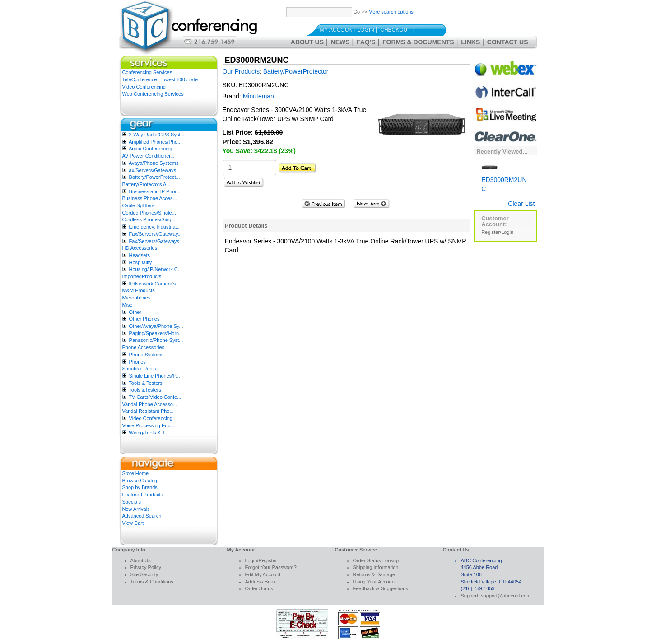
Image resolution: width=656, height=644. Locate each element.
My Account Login (347, 30)
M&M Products (139, 290)
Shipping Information (376, 567)
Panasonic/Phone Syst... (156, 340)
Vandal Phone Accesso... (150, 404)
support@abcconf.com (506, 596)
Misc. (128, 305)
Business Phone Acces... (150, 198)
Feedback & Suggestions (381, 588)
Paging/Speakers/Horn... (156, 333)
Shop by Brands (140, 487)
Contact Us (508, 42)
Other (135, 312)
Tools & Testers (145, 383)
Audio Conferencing (151, 149)
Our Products (241, 71)
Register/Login (497, 232)
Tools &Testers (145, 390)
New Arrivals (136, 509)
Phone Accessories (144, 347)
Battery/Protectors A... (147, 184)
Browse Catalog (140, 481)
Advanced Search (142, 516)
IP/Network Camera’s (153, 284)
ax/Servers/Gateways (153, 170)
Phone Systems (147, 355)
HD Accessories (140, 248)
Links (470, 42)
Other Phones (144, 319)
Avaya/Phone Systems (154, 163)
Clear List (521, 204)
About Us (307, 42)
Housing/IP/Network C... (156, 269)
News (340, 42)
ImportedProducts (142, 276)
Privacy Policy (146, 567)
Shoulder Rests (139, 369)
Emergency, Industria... (154, 227)
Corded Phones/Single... (149, 213)
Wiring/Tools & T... (149, 433)
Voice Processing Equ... (149, 425)
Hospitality (141, 262)
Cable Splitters (139, 205)
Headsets (140, 255)
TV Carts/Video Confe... (155, 397)
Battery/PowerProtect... (155, 177)
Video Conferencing (144, 87)
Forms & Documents (418, 42)
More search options (391, 12)
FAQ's (366, 42)
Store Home (136, 473)
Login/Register (261, 560)
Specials (132, 502)
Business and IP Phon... (156, 191)
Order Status (259, 588)
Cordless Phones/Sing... (149, 219)
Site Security (144, 574)
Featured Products (143, 495)
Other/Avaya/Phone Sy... (156, 326)
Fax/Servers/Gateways (154, 241)
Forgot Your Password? (271, 567)
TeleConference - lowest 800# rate (160, 79)
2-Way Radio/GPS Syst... (157, 135)
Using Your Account (375, 582)
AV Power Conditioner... (149, 156)
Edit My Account (263, 574)
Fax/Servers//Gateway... (156, 234)
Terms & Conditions (152, 582)
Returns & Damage (374, 574)
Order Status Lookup (376, 560)
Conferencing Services (147, 72)
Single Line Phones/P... (155, 376)
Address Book (261, 582)
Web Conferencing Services (153, 94)
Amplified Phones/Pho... (155, 142)
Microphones (137, 298)
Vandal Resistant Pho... (148, 411)
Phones (137, 362)
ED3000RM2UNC (504, 178)
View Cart (133, 523)
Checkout (395, 30)
